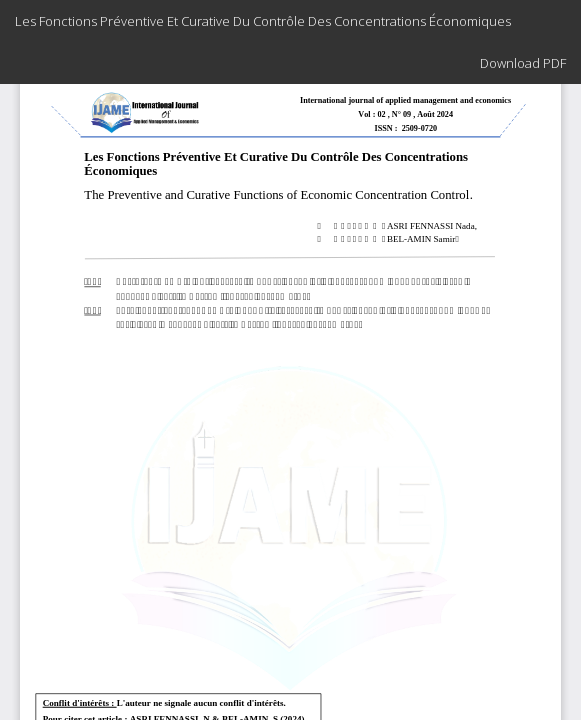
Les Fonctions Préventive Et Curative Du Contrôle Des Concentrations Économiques (263, 21)
